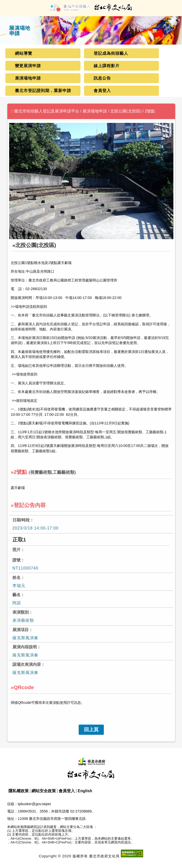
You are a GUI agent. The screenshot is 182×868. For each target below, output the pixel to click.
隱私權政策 (19, 791)
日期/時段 (21, 520)
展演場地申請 (28, 78)
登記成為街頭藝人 (111, 53)
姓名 (16, 578)
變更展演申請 (28, 66)
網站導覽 (24, 53)
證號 (16, 560)
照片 (16, 550)
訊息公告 (102, 78)
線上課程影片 (107, 66)
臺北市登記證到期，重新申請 (43, 91)
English (85, 791)
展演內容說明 (25, 647)
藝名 (16, 595)
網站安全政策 (44, 791)
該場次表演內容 (27, 664)
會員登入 (102, 91)
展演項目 (21, 630)
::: (12, 111)
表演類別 (21, 612)
